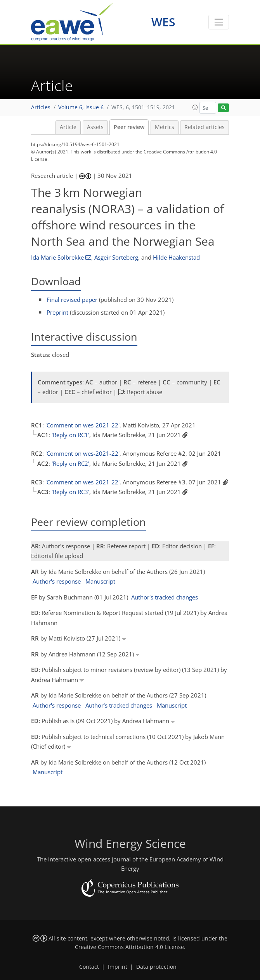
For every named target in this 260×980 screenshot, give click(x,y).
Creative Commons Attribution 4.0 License (129, 947)
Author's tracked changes (165, 597)
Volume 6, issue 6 (81, 107)
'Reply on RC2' (70, 463)
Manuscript (100, 581)
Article (68, 127)
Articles (41, 107)
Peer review (129, 127)
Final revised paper (72, 300)
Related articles (205, 127)
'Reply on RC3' (70, 492)
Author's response (57, 581)
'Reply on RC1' (70, 435)
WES (163, 22)
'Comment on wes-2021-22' (82, 425)
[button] (195, 107)
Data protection (156, 967)
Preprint (57, 312)
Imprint (118, 967)
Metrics (165, 127)
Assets (95, 127)
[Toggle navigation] (219, 22)
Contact (89, 967)
